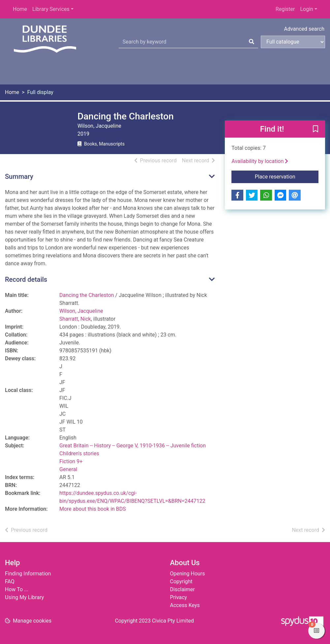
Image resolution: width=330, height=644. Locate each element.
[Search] (252, 42)
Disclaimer (182, 589)
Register (285, 9)
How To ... (17, 589)
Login (306, 9)
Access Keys (185, 605)
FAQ (10, 581)
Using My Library (24, 597)
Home (20, 9)
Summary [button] (19, 177)
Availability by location (260, 161)
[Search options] (293, 42)
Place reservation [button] (287, 176)
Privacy (179, 597)
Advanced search (304, 29)
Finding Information (28, 574)
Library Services (51, 9)
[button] (315, 129)
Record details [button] (26, 279)
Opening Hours (188, 574)
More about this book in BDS (93, 509)
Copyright (181, 581)
